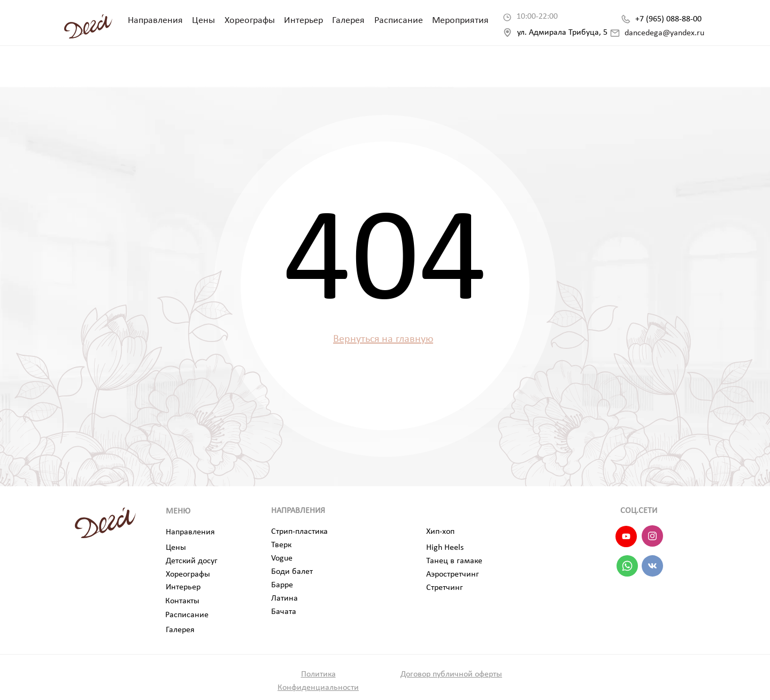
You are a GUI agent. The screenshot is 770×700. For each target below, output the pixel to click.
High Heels (445, 548)
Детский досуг (192, 561)
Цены (203, 21)
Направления (155, 21)
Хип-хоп (440, 532)
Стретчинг (445, 588)
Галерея (348, 21)
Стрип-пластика (299, 532)
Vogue (282, 558)
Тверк (281, 545)
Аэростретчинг (453, 574)
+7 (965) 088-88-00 (668, 19)
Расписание (399, 21)
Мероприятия (460, 21)
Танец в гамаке (454, 561)
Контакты (182, 601)
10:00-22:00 (537, 17)
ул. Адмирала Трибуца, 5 (562, 33)
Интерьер (303, 21)
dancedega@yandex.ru (664, 33)
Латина (284, 598)
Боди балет (292, 572)
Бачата (284, 612)
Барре (282, 585)
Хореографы (250, 21)
